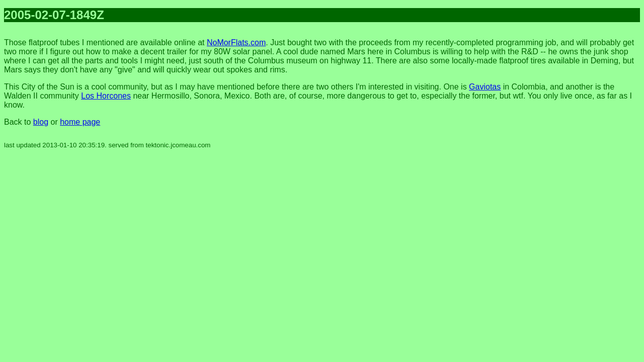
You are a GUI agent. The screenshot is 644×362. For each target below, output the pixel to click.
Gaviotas (485, 87)
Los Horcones (106, 96)
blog (41, 122)
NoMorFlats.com (236, 42)
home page (80, 122)
